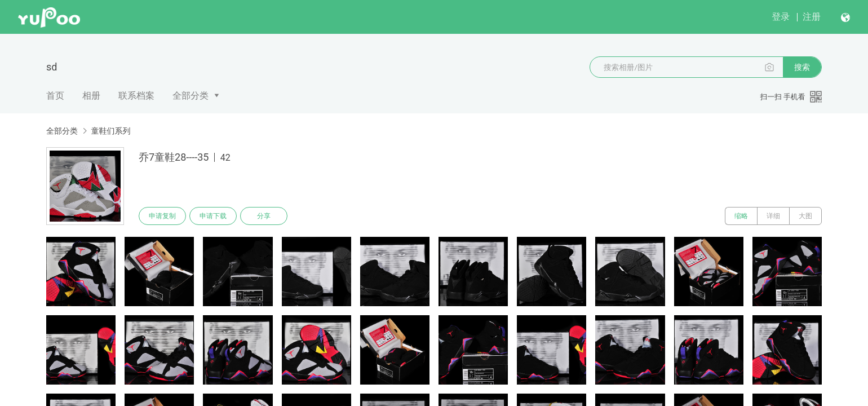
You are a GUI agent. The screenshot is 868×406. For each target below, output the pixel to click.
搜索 (802, 67)
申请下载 (213, 216)
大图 (805, 216)
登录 (781, 17)
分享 (264, 216)
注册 (812, 17)
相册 (91, 96)
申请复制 (162, 216)
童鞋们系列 (110, 131)
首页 (55, 96)
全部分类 (191, 96)
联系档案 (136, 96)
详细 (773, 216)
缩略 (741, 216)
